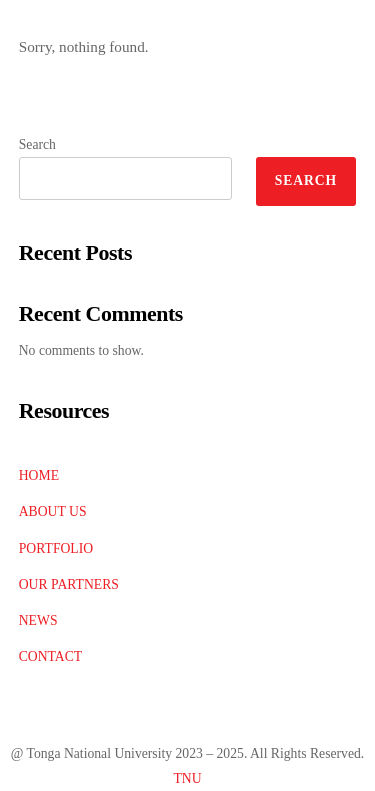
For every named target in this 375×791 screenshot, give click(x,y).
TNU (187, 778)
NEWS (38, 620)
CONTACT (50, 656)
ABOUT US (53, 511)
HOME (39, 475)
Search (37, 144)
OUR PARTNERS (69, 584)
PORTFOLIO (56, 548)
